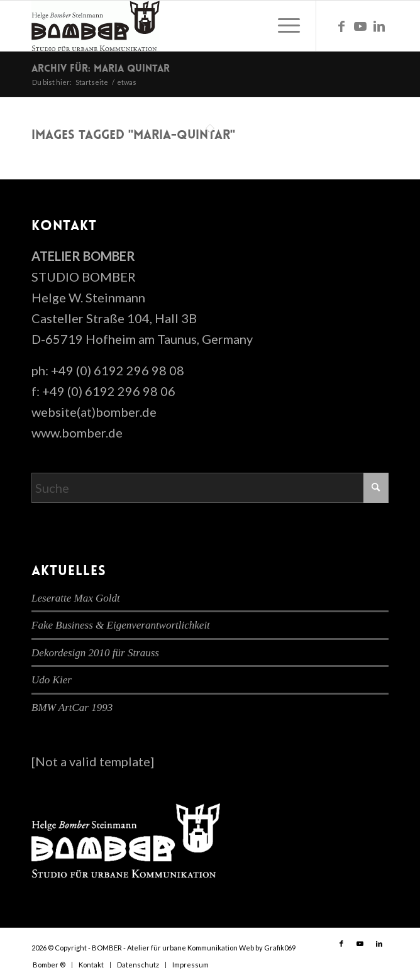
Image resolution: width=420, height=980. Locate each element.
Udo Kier (52, 680)
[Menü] (283, 26)
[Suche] (210, 488)
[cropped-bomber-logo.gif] (174, 26)
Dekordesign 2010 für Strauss (95, 653)
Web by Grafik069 (267, 948)
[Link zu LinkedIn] (379, 26)
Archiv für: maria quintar (101, 69)
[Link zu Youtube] (360, 26)
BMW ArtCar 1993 (72, 707)
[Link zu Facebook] (341, 26)
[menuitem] (283, 26)
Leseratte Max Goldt (76, 598)
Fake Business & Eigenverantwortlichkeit (121, 625)
